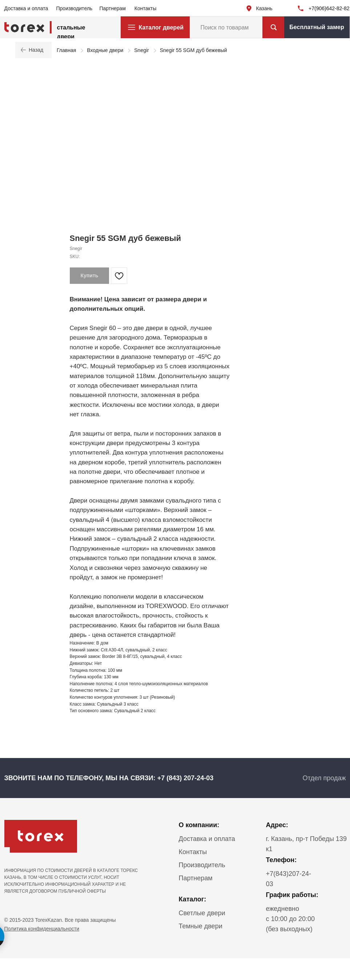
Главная (66, 50)
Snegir (141, 50)
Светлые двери (202, 913)
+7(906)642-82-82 (329, 8)
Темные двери (201, 926)
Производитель (75, 8)
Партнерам (113, 8)
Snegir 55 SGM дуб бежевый (194, 50)
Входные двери (105, 50)
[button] (317, 27)
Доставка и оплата (26, 8)
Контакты (145, 8)
